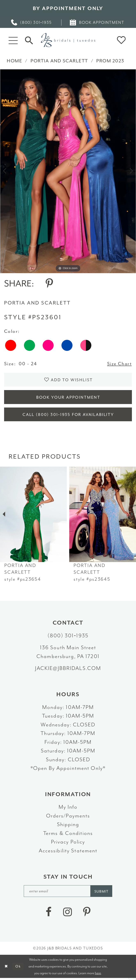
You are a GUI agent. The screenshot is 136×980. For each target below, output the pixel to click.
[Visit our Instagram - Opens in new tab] (67, 914)
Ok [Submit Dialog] (19, 968)
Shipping (68, 826)
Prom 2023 (110, 61)
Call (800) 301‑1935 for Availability (68, 416)
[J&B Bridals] (68, 40)
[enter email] (68, 893)
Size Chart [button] (119, 364)
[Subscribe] (102, 893)
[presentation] (33, 516)
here (98, 975)
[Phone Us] (32, 22)
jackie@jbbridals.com (68, 670)
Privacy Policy (68, 843)
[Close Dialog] (6, 968)
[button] (13, 40)
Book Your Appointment (68, 398)
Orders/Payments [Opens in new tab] (68, 817)
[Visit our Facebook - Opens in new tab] (49, 914)
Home (14, 61)
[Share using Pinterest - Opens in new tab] (49, 283)
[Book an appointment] (97, 22)
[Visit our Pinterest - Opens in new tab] (87, 914)
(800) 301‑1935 (68, 637)
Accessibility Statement (68, 852)
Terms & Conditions (68, 835)
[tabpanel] (68, 171)
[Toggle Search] (29, 40)
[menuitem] (32, 22)
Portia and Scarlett (59, 61)
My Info (68, 809)
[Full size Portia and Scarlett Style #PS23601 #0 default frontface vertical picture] (68, 171)
